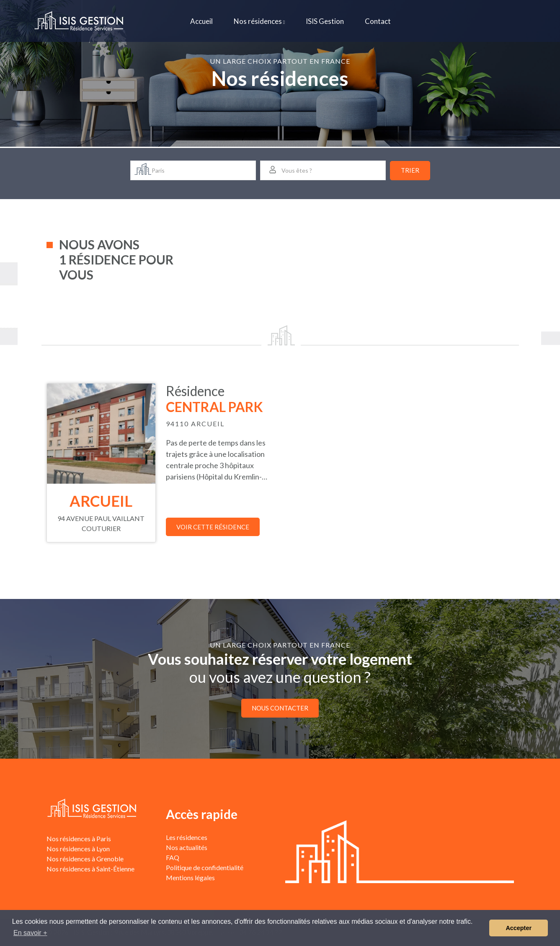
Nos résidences (259, 21)
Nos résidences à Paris (79, 838)
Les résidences (187, 837)
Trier (410, 170)
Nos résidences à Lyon (78, 849)
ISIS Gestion (325, 21)
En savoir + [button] (30, 933)
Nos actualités (187, 847)
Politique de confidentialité (205, 867)
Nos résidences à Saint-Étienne (90, 869)
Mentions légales (190, 877)
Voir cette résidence (213, 527)
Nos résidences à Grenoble (85, 859)
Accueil (201, 21)
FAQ (173, 857)
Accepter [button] (519, 928)
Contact (378, 21)
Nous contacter (280, 708)
